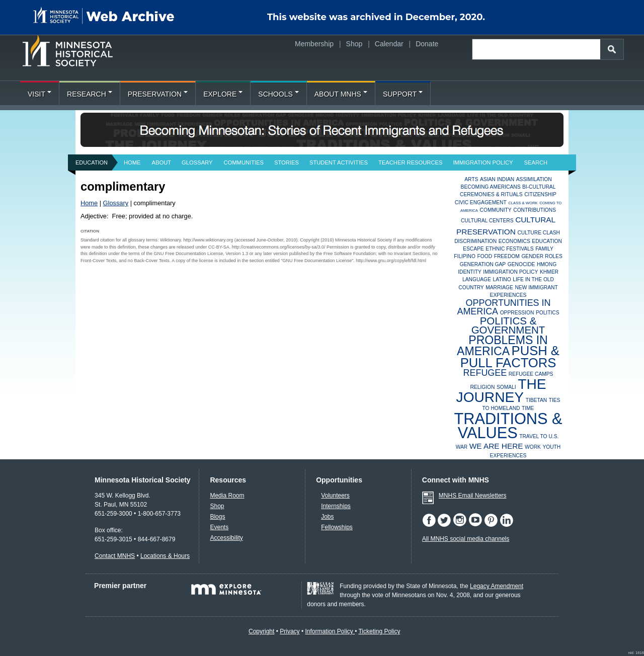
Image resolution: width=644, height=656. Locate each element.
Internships (336, 506)
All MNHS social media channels (466, 539)
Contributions (535, 210)
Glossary (197, 162)
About (162, 162)
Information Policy (330, 631)
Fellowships (337, 527)
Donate (427, 44)
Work (533, 447)
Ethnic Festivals (509, 249)
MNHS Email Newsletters (473, 496)
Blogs (217, 517)
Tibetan (536, 400)
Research (90, 94)
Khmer (549, 272)
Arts (471, 179)
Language (477, 279)
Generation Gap (483, 264)
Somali (506, 387)
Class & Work (523, 203)
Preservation (158, 94)
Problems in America (502, 346)
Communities (244, 162)
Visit (39, 94)
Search (536, 162)
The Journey (501, 391)
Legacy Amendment (497, 586)
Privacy (290, 631)
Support (403, 94)
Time (528, 408)
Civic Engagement (481, 202)
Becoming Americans (491, 187)
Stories (287, 162)
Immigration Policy (483, 162)
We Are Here (496, 446)
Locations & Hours (165, 556)
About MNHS (341, 94)
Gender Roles (542, 256)
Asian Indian (497, 179)
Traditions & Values (508, 426)
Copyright (261, 631)
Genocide (521, 264)
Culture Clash (539, 233)
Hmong (547, 264)
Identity (470, 272)
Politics (548, 313)
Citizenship (540, 194)
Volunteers (335, 496)
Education (92, 162)
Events (219, 527)
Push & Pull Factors (510, 356)
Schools (278, 94)
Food (485, 256)
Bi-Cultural (539, 187)
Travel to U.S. (539, 436)
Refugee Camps (531, 374)
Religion (482, 387)
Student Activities (339, 162)
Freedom (507, 256)
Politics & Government (508, 325)
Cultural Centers (487, 221)
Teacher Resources (410, 162)
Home (132, 162)
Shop (354, 44)
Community (496, 210)
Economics (514, 241)
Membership (314, 44)
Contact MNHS (115, 556)
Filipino (465, 256)
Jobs (327, 517)
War (462, 447)
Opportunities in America (504, 307)
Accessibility (226, 538)
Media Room (227, 496)
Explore (223, 94)
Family (544, 249)
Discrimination (475, 241)
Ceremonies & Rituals (491, 194)
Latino (502, 279)
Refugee (485, 373)
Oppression (517, 313)
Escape (473, 249)
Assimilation (534, 179)
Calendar (389, 44)
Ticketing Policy (379, 631)
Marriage (499, 288)
